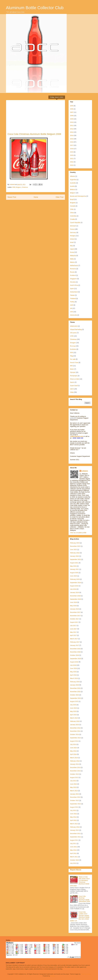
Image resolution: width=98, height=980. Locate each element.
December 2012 (75, 797)
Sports (72, 382)
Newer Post (12, 197)
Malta (72, 259)
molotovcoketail (86, 974)
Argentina (73, 180)
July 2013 (73, 781)
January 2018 (75, 609)
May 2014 (73, 751)
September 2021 (76, 559)
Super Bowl (74, 386)
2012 (72, 129)
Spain (72, 289)
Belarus (73, 189)
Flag (71, 356)
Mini (71, 366)
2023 (72, 165)
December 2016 (75, 649)
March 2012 (74, 824)
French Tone (74, 363)
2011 (72, 125)
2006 (72, 109)
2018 (72, 149)
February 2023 (75, 543)
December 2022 (75, 546)
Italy (71, 246)
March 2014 (74, 758)
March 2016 (74, 678)
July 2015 (73, 705)
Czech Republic (75, 222)
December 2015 (75, 688)
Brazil (72, 199)
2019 (72, 152)
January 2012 (75, 830)
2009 (72, 119)
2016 (72, 142)
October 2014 (75, 734)
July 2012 (73, 810)
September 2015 (76, 698)
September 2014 (76, 738)
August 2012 (74, 807)
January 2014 (75, 764)
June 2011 (73, 847)
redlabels (85, 471)
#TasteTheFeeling (76, 329)
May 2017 (73, 632)
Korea (72, 252)
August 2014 (74, 741)
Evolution (73, 349)
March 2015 (74, 718)
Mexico (72, 262)
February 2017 (75, 642)
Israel (72, 242)
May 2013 (73, 787)
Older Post (60, 197)
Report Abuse (76, 870)
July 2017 (73, 625)
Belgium (18, 187)
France (72, 229)
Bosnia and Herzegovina (78, 196)
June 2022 (73, 550)
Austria (72, 186)
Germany (73, 232)
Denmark (73, 226)
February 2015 (75, 721)
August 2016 (74, 662)
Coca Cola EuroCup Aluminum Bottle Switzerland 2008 (84, 899)
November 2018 (75, 596)
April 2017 (73, 635)
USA (72, 312)
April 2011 (73, 853)
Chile (72, 209)
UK (71, 308)
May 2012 (73, 817)
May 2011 (73, 850)
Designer (73, 343)
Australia (73, 183)
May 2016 (73, 672)
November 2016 (75, 652)
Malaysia (73, 256)
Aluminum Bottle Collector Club (35, 8)
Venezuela (73, 315)
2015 (72, 139)
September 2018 (76, 599)
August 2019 (74, 586)
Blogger (53, 976)
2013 (72, 132)
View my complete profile (78, 533)
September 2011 (76, 837)
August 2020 (74, 573)
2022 (72, 162)
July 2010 (73, 863)
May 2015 (73, 711)
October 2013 (75, 774)
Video (72, 392)
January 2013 (75, 794)
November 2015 (75, 692)
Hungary (73, 236)
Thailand (73, 299)
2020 (72, 155)
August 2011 (74, 840)
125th (72, 336)
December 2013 (75, 767)
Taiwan (72, 295)
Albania (73, 176)
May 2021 (73, 566)
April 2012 (73, 820)
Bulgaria (73, 203)
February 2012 (75, 827)
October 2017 (75, 619)
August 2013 (74, 777)
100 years (73, 333)
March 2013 (74, 791)
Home (36, 197)
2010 (72, 122)
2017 (72, 145)
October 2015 (75, 695)
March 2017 (74, 639)
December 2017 (75, 612)
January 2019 (75, 592)
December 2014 (75, 728)
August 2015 (74, 701)
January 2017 (75, 645)
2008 (14, 187)
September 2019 (76, 583)
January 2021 (75, 569)
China (72, 213)
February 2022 (75, 553)
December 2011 (75, 834)
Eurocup (73, 346)
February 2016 (75, 682)
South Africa (74, 285)
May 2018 (73, 606)
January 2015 (75, 725)
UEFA (72, 389)
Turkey (72, 302)
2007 (72, 112)
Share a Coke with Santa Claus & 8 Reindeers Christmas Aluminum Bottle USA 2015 (80, 881)
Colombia (73, 216)
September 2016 (76, 659)
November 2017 (75, 616)
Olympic (73, 372)
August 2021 (74, 563)
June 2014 (73, 748)
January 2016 (75, 685)
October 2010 (75, 860)
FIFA (72, 353)
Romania (73, 269)
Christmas (25, 187)
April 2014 (73, 754)
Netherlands (74, 265)
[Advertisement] (36, 117)
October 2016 (75, 655)
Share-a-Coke (75, 379)
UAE (72, 305)
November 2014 (75, 731)
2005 (72, 106)
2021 (72, 159)
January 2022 (75, 556)
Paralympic (74, 376)
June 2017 (73, 629)
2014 (72, 135)
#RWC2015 (74, 326)
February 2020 (75, 579)
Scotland (73, 275)
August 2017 (74, 622)
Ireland (72, 239)
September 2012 (76, 804)
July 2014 (73, 744)
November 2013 (75, 771)
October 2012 (75, 801)
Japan (72, 249)
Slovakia (73, 282)
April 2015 (73, 715)
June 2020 (73, 576)
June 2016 (73, 668)
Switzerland (74, 292)
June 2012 (73, 814)
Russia (72, 272)
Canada (73, 206)
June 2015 (73, 708)
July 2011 (73, 844)
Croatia (72, 219)
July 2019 (73, 589)
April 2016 (73, 675)
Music (72, 369)
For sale (73, 359)
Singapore (73, 279)
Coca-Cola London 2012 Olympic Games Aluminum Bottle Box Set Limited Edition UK (80, 916)
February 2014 (75, 761)
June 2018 (73, 602)
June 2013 (73, 784)
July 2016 (73, 665)
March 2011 (74, 857)
